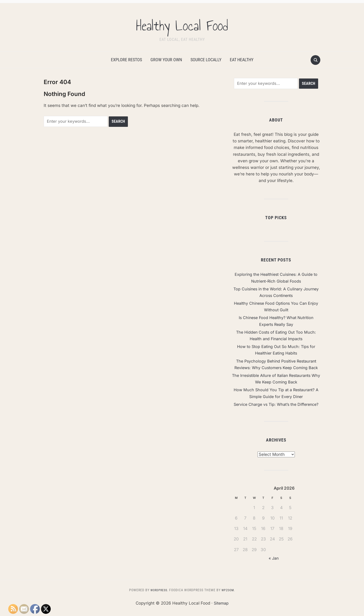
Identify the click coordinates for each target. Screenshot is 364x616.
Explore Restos (126, 60)
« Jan (274, 565)
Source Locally (206, 60)
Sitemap (221, 610)
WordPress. (158, 597)
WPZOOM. (230, 597)
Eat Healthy (242, 60)
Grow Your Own (166, 60)
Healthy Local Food (182, 24)
